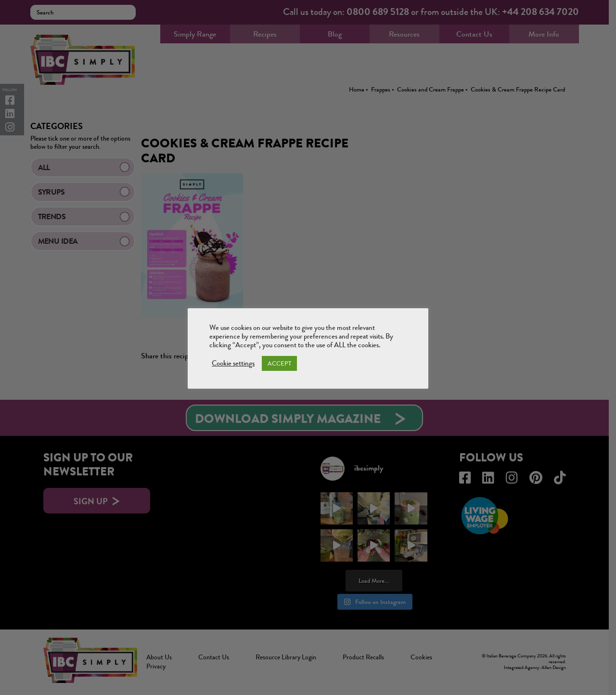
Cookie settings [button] (233, 364)
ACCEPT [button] (279, 363)
